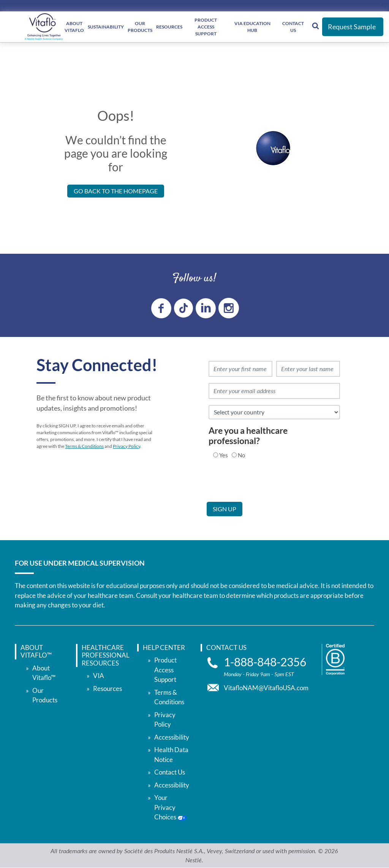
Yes (224, 455)
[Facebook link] (161, 308)
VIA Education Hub (252, 27)
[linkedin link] (206, 308)
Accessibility (172, 737)
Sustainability (106, 27)
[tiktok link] (183, 308)
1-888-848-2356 (265, 662)
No (241, 455)
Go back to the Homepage (116, 191)
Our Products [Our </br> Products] (140, 27)
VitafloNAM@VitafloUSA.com (266, 688)
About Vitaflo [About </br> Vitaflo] (74, 27)
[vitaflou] (44, 27)
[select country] (274, 412)
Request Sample (352, 27)
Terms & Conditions (84, 446)
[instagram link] (229, 308)
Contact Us (293, 27)
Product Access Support (165, 670)
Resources (169, 27)
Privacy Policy (127, 446)
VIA (99, 676)
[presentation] (264, 487)
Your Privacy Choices (170, 807)
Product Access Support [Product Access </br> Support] (206, 27)
